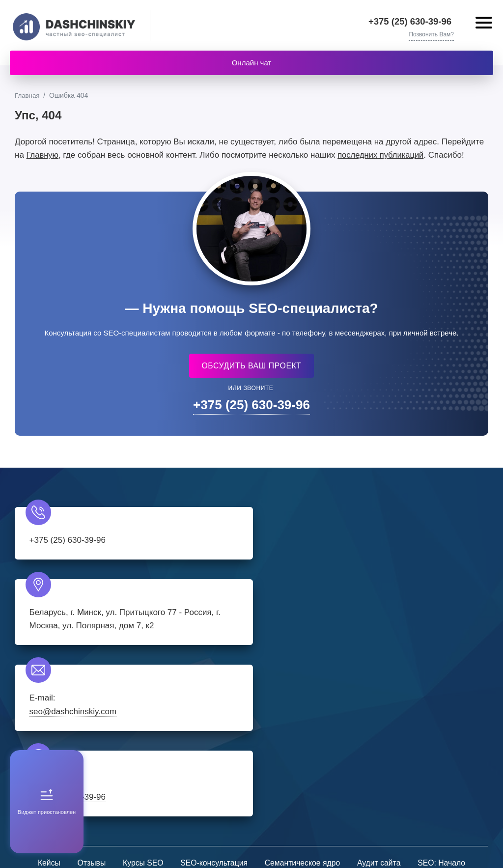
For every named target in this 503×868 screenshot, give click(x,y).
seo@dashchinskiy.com (73, 641)
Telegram (251, 768)
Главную (43, 156)
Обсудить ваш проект (251, 366)
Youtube (281, 768)
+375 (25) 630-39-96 (413, 22)
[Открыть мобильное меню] (483, 24)
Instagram (222, 768)
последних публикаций (383, 156)
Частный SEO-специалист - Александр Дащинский (76, 26)
